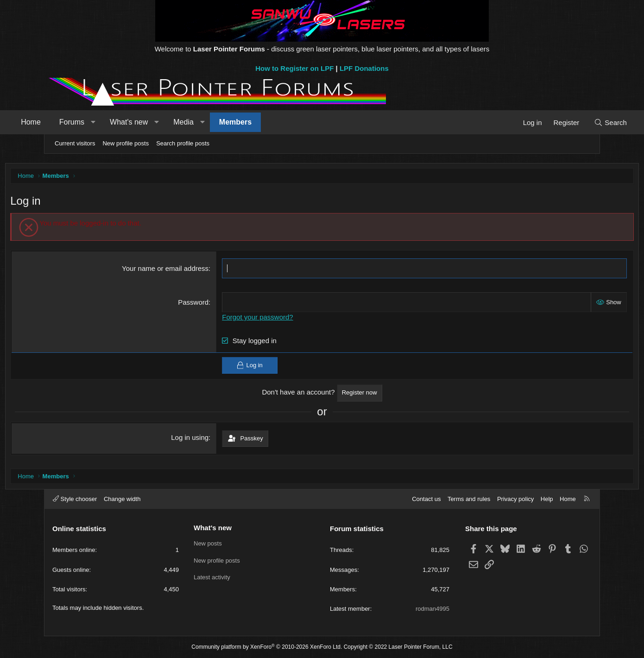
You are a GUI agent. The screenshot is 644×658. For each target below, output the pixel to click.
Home (68, 122)
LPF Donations (364, 68)
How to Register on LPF (294, 68)
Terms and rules (469, 499)
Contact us (426, 499)
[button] (130, 122)
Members (272, 122)
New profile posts (126, 143)
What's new (166, 122)
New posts (208, 543)
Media (221, 122)
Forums (109, 122)
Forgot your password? (271, 319)
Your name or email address (179, 271)
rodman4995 (432, 609)
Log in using (204, 439)
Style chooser (75, 499)
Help (547, 499)
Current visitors (75, 143)
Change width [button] (122, 499)
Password (207, 304)
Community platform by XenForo (267, 647)
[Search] (573, 122)
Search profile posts (183, 143)
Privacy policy (515, 499)
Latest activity (212, 577)
